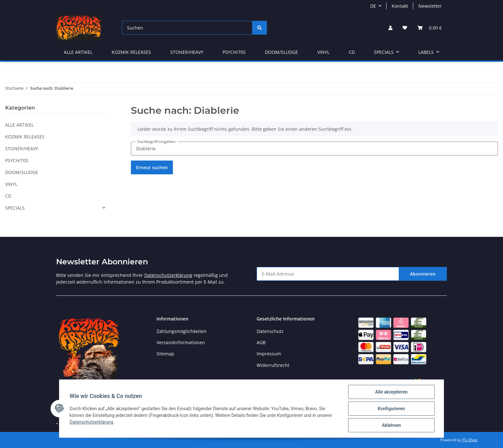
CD (8, 196)
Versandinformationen (181, 342)
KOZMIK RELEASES (25, 137)
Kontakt (400, 6)
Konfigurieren (391, 409)
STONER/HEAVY (22, 149)
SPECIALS (15, 208)
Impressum (269, 354)
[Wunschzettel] (405, 28)
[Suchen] (187, 28)
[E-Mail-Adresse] (328, 274)
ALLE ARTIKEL (19, 125)
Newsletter (430, 6)
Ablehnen (391, 425)
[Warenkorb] (430, 28)
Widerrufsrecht (273, 365)
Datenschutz (270, 331)
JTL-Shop (470, 440)
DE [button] (373, 6)
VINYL (11, 184)
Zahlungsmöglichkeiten (182, 331)
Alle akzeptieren (391, 392)
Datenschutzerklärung (168, 275)
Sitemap (165, 354)
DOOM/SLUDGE (22, 172)
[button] (390, 28)
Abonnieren (423, 274)
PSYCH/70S (17, 160)
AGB (261, 342)
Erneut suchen (152, 167)
